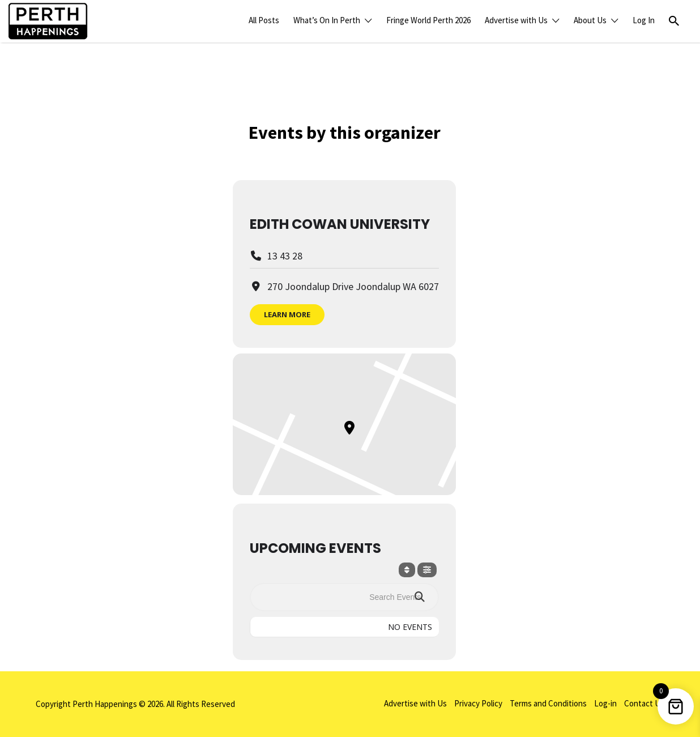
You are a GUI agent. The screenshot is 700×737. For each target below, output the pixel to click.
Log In (644, 20)
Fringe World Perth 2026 (428, 20)
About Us (590, 20)
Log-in (605, 703)
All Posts (264, 20)
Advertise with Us (516, 20)
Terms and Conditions (548, 703)
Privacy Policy (478, 703)
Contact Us (644, 703)
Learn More (287, 314)
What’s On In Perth (327, 20)
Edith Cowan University (340, 224)
